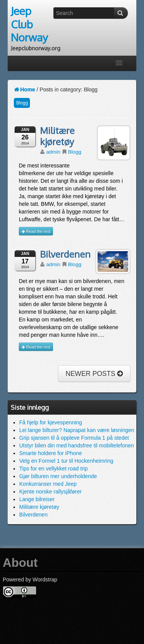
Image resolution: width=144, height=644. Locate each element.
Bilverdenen (65, 254)
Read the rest (36, 231)
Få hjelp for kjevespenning (50, 422)
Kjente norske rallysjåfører (50, 492)
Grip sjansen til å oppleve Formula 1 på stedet (74, 438)
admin (53, 152)
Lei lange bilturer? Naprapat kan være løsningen (77, 430)
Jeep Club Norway (29, 24)
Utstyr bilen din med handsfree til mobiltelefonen (77, 445)
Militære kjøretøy (57, 136)
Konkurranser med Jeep (48, 484)
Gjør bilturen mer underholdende (58, 476)
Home (24, 89)
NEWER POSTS (94, 374)
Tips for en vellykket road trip (53, 469)
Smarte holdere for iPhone (50, 453)
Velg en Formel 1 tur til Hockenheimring (66, 461)
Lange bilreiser (37, 499)
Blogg (22, 103)
